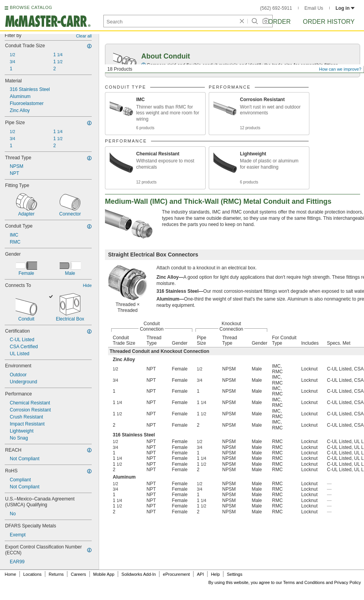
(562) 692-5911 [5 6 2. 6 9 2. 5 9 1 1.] (276, 8)
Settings (234, 574)
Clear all (84, 36)
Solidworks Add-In (138, 574)
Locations (33, 574)
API (201, 574)
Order (279, 22)
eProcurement (177, 574)
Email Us (314, 8)
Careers (78, 574)
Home (10, 574)
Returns (56, 574)
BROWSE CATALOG (31, 7)
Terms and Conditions (304, 582)
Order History (329, 22)
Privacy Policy (348, 582)
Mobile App (104, 574)
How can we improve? (340, 69)
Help (216, 574)
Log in (345, 8)
